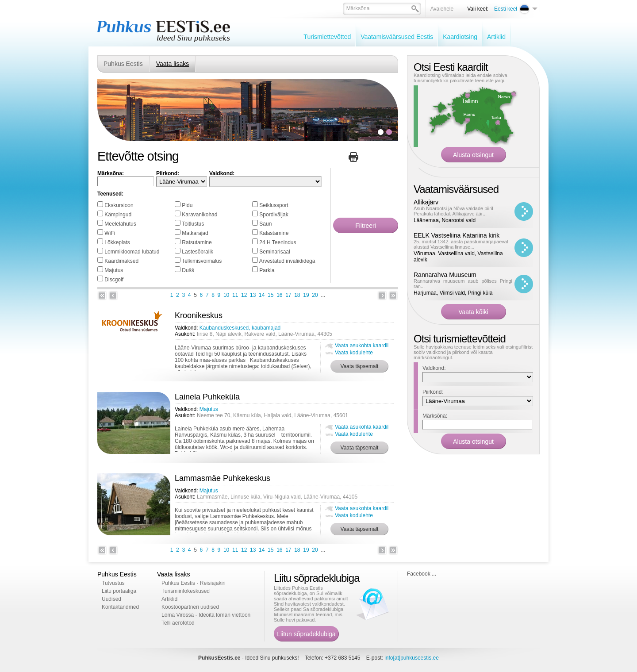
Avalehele (442, 9)
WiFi (110, 233)
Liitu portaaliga (119, 591)
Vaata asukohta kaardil (362, 346)
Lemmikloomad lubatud (132, 252)
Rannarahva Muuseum (445, 275)
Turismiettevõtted (327, 37)
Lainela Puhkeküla (207, 397)
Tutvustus (113, 583)
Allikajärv (426, 202)
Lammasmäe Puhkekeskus (223, 478)
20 (315, 295)
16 (279, 295)
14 (262, 295)
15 (271, 295)
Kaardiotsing (460, 37)
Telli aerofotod (178, 623)
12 (244, 295)
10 (226, 295)
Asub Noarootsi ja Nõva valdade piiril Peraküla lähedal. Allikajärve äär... (453, 211)
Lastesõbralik (198, 252)
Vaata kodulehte (354, 353)
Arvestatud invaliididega (287, 261)
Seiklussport (274, 205)
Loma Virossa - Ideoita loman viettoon (206, 615)
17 (288, 295)
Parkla (267, 270)
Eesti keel (506, 9)
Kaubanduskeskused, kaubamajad (240, 328)
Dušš (188, 270)
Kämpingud (118, 215)
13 (253, 295)
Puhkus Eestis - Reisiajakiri (194, 583)
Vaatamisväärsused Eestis (397, 37)
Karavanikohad (200, 215)
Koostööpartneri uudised (190, 607)
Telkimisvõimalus (202, 261)
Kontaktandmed (120, 607)
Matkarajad (195, 233)
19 (306, 295)
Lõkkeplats (117, 242)
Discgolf (114, 280)
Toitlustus (193, 224)
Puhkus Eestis (123, 64)
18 (297, 295)
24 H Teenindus (278, 242)
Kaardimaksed (121, 261)
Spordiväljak (274, 215)
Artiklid (496, 37)
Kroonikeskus (199, 315)
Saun (265, 224)
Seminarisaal (274, 252)
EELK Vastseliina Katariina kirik (457, 235)
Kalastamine (274, 233)
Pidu (187, 205)
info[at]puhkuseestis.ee (412, 658)
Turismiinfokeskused (186, 591)
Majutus (114, 270)
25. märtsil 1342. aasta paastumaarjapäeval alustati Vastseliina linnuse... (461, 244)
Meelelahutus (120, 224)
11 (235, 295)
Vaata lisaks (173, 64)
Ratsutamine (197, 242)
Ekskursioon (119, 205)
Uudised (111, 599)
